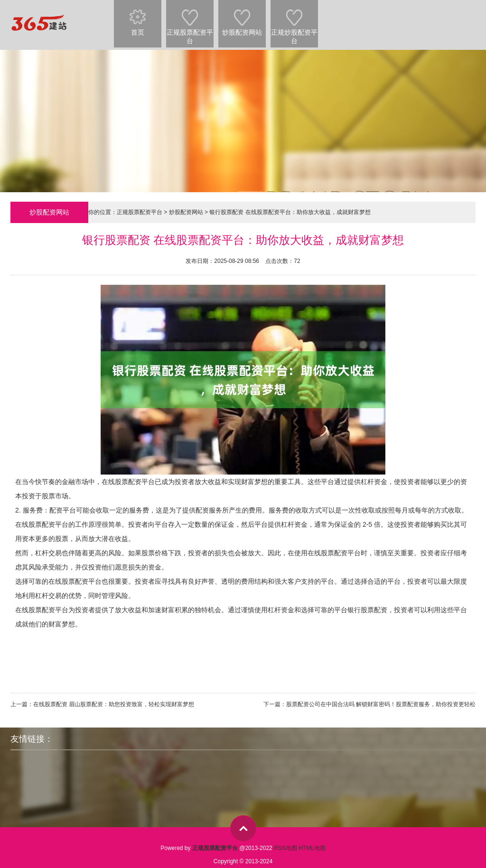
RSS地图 (285, 848)
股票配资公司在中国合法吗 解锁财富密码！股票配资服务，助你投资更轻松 (381, 704)
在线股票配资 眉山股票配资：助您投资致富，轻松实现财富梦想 (114, 704)
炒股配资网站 (242, 18)
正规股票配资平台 (190, 22)
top (243, 828)
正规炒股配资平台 (294, 22)
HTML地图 (312, 848)
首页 (138, 18)
